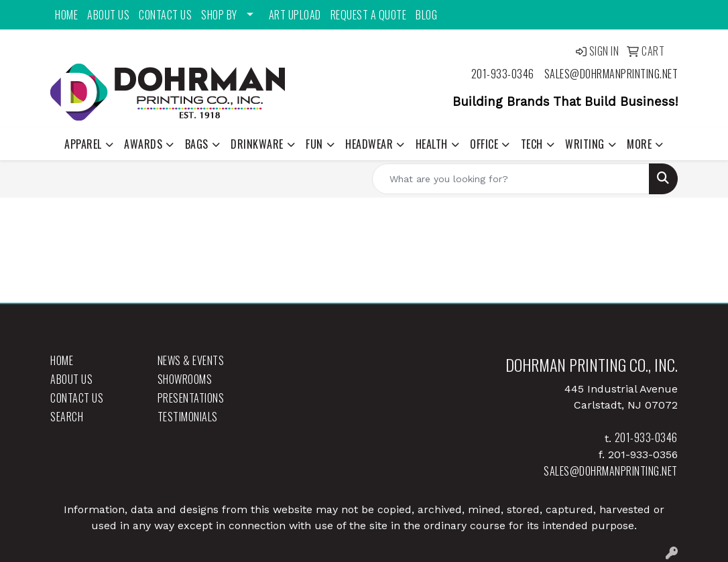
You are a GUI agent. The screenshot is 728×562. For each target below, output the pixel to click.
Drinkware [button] (257, 144)
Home (66, 15)
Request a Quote (369, 15)
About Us (108, 15)
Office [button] (484, 144)
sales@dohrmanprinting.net (611, 74)
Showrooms (185, 379)
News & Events (191, 360)
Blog (426, 15)
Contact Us (165, 15)
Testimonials (188, 417)
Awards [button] (143, 144)
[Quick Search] (511, 179)
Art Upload (295, 15)
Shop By (219, 15)
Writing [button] (585, 144)
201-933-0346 (503, 74)
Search (67, 417)
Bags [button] (197, 144)
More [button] (639, 144)
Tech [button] (532, 144)
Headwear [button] (369, 144)
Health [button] (432, 144)
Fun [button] (314, 144)
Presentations (191, 398)
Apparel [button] (83, 144)
